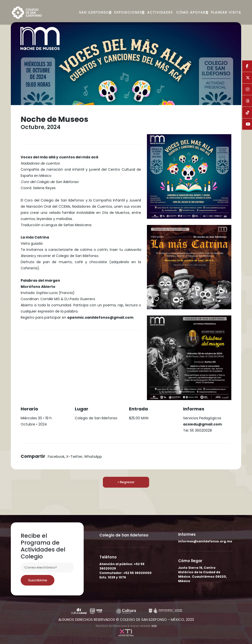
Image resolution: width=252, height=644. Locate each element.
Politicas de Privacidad (112, 626)
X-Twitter (74, 457)
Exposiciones (128, 12)
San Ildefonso (94, 12)
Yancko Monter (140, 626)
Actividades (160, 12)
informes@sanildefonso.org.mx (205, 541)
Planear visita (226, 12)
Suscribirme (38, 580)
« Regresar (126, 482)
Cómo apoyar (191, 12)
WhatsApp (93, 457)
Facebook (56, 457)
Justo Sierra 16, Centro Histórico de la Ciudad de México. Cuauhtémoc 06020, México (202, 574)
